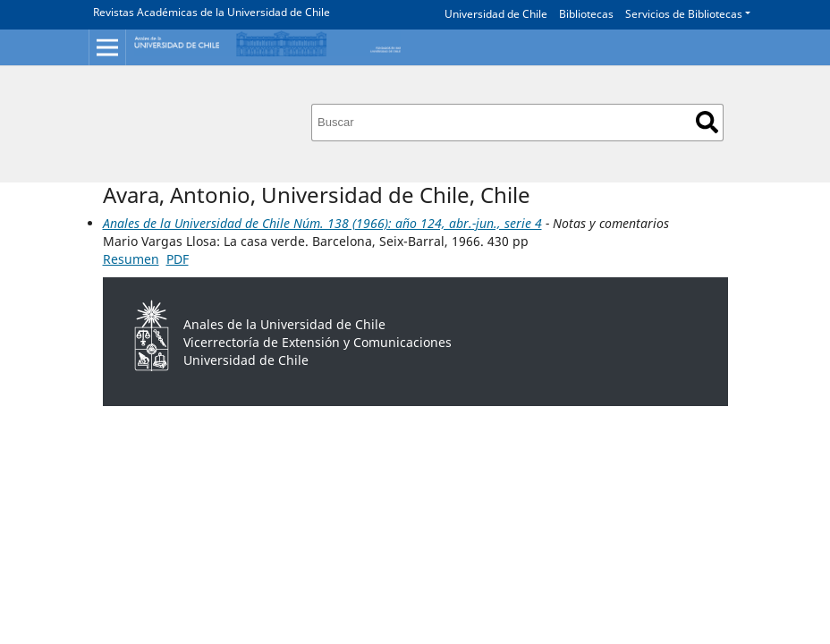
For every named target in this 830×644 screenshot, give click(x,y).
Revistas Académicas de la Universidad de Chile (212, 12)
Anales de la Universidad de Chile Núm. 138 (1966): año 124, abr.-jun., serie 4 (322, 223)
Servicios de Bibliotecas (684, 14)
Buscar (707, 122)
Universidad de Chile (496, 14)
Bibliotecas (586, 14)
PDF (178, 259)
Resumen (131, 259)
